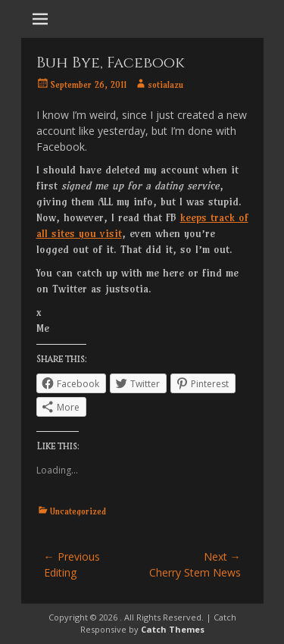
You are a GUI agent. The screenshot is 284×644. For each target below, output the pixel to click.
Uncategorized (78, 511)
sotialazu (165, 84)
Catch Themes (173, 629)
